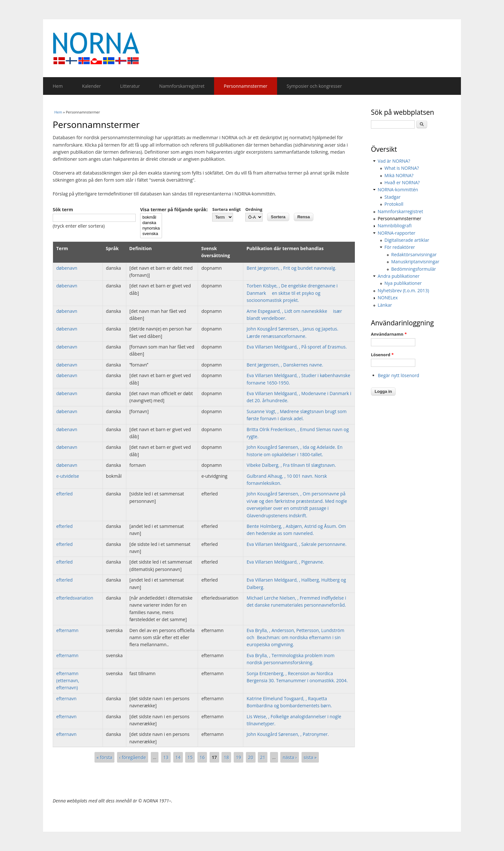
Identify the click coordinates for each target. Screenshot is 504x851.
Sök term (63, 209)
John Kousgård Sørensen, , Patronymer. (288, 734)
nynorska (151, 228)
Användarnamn (389, 334)
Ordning (254, 209)
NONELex (388, 298)
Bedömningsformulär (414, 269)
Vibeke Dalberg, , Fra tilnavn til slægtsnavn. (291, 465)
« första (105, 757)
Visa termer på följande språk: (174, 209)
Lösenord (382, 355)
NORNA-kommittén (398, 190)
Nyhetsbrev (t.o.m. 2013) (403, 290)
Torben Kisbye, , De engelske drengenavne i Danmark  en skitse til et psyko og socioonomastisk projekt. (292, 293)
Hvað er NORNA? (402, 182)
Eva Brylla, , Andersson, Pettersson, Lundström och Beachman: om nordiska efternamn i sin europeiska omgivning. (295, 638)
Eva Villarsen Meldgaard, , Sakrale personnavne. (297, 544)
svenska (151, 234)
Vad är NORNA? (394, 161)
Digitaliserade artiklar (407, 240)
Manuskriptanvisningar (415, 262)
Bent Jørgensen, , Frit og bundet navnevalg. (291, 268)
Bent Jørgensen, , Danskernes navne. (285, 365)
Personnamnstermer (245, 86)
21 (263, 757)
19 (239, 757)
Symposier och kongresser (314, 86)
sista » (310, 757)
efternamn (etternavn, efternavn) (68, 681)
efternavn (66, 698)
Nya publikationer (403, 283)
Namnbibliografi (395, 226)
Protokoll (394, 204)
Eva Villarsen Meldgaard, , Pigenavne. (285, 562)
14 (178, 757)
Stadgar (392, 197)
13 (166, 757)
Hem (58, 86)
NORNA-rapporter (396, 233)
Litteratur (130, 86)
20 (251, 757)
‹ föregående (133, 757)
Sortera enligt (226, 209)
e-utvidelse (68, 476)
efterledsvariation (75, 598)
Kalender (91, 86)
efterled (64, 494)
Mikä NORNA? (399, 175)
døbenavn (67, 268)
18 (226, 757)
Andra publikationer (399, 276)
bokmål (151, 217)
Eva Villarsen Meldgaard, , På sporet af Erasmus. (297, 347)
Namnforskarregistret (182, 86)
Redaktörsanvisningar (414, 254)
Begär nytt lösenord (399, 375)
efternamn (67, 630)
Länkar (385, 305)
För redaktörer (400, 247)
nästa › (290, 757)
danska (151, 223)
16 (202, 757)
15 (190, 757)
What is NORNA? (402, 168)
